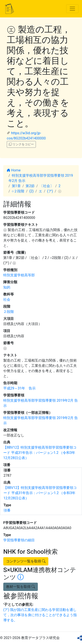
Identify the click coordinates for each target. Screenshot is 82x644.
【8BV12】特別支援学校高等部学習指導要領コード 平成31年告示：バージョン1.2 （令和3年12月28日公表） (40, 453)
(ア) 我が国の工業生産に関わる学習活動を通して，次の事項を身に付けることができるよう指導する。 (40, 615)
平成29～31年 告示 (19, 388)
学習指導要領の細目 (19, 540)
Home (14, 170)
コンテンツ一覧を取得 (26, 561)
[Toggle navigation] (72, 9)
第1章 (16, 186)
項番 (7, 510)
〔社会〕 (47, 186)
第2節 (30, 186)
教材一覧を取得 (21, 587)
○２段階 (18, 191)
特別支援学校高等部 (19, 275)
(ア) (50, 191)
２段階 (9, 312)
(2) (31, 191)
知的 (7, 287)
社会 (7, 299)
